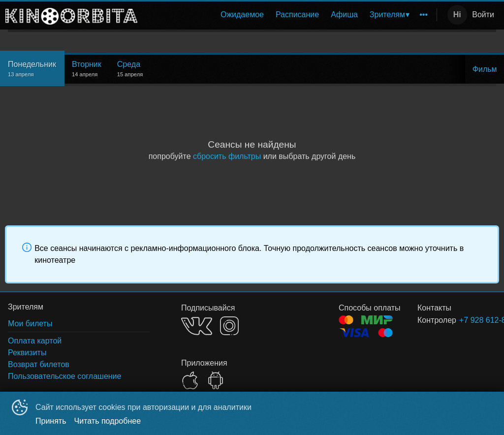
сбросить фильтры (227, 156)
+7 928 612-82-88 (466, 320)
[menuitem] (242, 15)
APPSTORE (190, 380)
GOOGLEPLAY (216, 380)
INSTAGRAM (229, 326)
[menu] (289, 15)
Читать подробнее (108, 421)
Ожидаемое (242, 15)
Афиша (344, 15)
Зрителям (387, 15)
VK (197, 326)
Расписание (297, 15)
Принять (51, 421)
